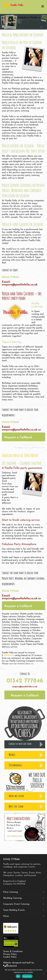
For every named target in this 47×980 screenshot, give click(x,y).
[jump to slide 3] (25, 448)
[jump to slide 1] (20, 448)
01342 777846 (10, 277)
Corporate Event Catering (16, 904)
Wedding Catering (21, 622)
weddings (37, 206)
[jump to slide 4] (27, 448)
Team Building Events (14, 910)
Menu (6, 916)
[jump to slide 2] (22, 448)
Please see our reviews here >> (18, 664)
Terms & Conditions (13, 951)
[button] (23, 437)
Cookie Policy (10, 957)
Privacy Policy (10, 954)
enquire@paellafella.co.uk (20, 285)
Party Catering (11, 892)
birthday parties (20, 209)
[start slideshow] (17, 448)
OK (18, 976)
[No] (44, 973)
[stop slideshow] (30, 448)
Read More (27, 976)
